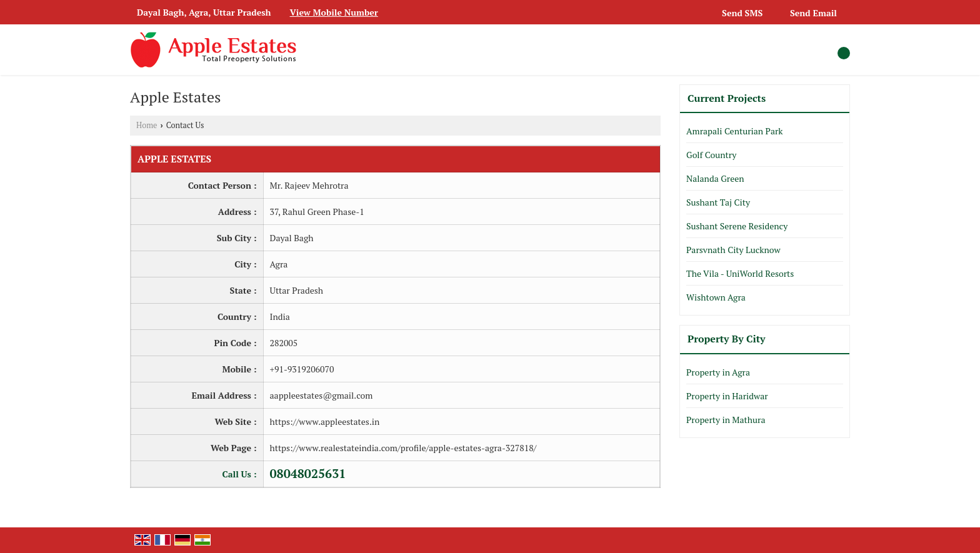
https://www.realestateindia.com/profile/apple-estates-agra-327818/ (403, 448)
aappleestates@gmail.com (322, 395)
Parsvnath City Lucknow (733, 250)
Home (147, 125)
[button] (334, 12)
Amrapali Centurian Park (735, 131)
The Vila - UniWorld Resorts (740, 273)
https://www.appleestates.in (325, 421)
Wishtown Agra (716, 297)
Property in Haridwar (727, 396)
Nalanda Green (715, 178)
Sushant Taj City (718, 202)
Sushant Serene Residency (737, 226)
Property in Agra (718, 372)
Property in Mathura (726, 420)
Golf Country (711, 155)
